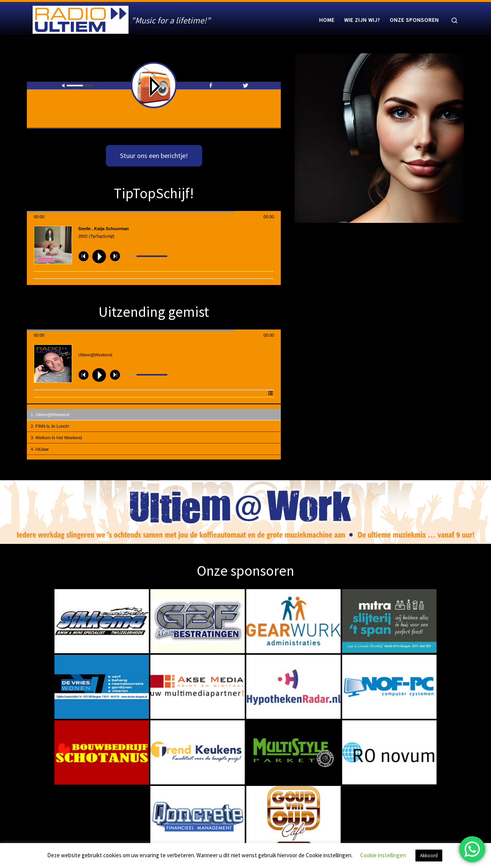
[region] (245, 512)
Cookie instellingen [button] (383, 855)
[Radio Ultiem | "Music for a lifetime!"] (81, 18)
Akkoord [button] (429, 856)
